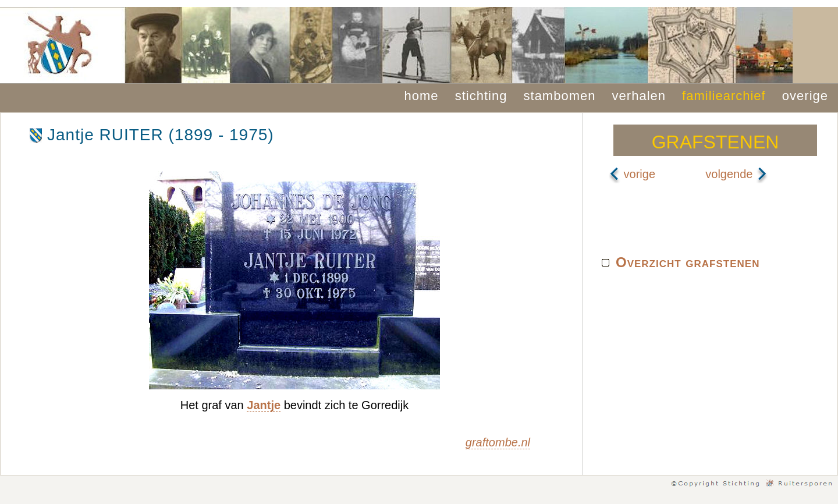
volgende (736, 174)
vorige (632, 174)
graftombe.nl (498, 442)
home (422, 96)
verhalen (639, 96)
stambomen (560, 96)
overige (805, 96)
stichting (481, 96)
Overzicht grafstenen (688, 262)
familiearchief (724, 96)
